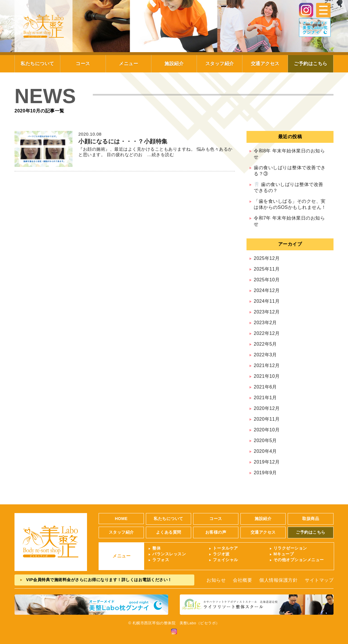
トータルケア (225, 548)
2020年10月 (267, 430)
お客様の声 (216, 532)
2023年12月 (267, 312)
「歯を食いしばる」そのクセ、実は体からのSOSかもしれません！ (290, 204)
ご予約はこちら (311, 64)
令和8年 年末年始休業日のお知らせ (289, 154)
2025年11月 (267, 269)
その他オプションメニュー (299, 560)
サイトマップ (319, 580)
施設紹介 (174, 64)
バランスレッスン (169, 554)
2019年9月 (265, 473)
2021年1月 (265, 398)
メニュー (128, 64)
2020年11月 (267, 419)
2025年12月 (267, 258)
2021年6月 (265, 387)
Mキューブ (284, 554)
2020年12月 (267, 408)
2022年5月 (265, 344)
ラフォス (161, 560)
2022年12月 (267, 333)
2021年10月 (267, 376)
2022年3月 (265, 355)
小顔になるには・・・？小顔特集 (123, 141)
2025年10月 (267, 280)
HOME (121, 519)
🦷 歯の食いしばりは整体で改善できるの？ (289, 187)
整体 (156, 548)
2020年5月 (265, 440)
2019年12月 (267, 462)
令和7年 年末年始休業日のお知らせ (289, 221)
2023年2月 (265, 323)
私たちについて (37, 64)
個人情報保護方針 (278, 580)
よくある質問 (169, 532)
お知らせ (216, 580)
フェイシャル (225, 560)
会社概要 (242, 580)
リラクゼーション (290, 548)
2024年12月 (267, 290)
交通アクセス (265, 64)
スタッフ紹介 (220, 64)
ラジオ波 (221, 554)
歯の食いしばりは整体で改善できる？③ (290, 171)
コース (83, 64)
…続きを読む (158, 155)
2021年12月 (267, 365)
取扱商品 (311, 519)
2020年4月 (265, 451)
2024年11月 (267, 301)
